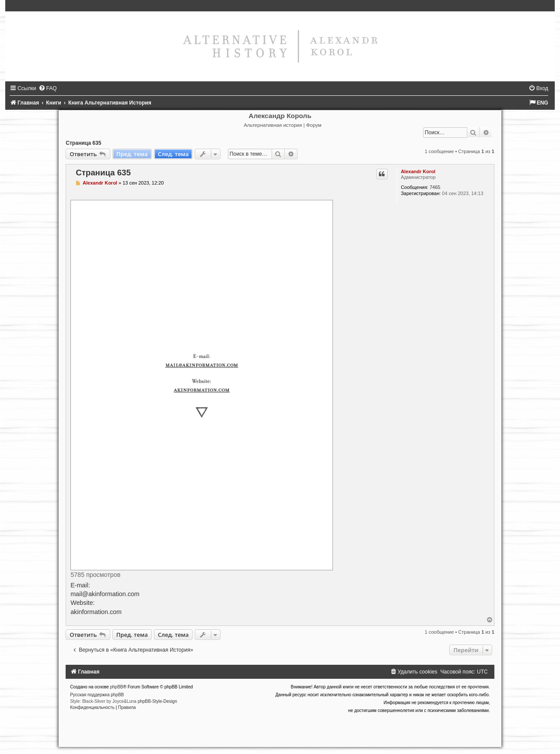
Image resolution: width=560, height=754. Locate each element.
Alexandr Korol (418, 171)
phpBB (117, 687)
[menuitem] (48, 88)
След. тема (173, 154)
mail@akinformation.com (105, 594)
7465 (435, 187)
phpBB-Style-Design (157, 701)
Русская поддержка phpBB (97, 695)
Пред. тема (132, 154)
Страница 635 (83, 143)
